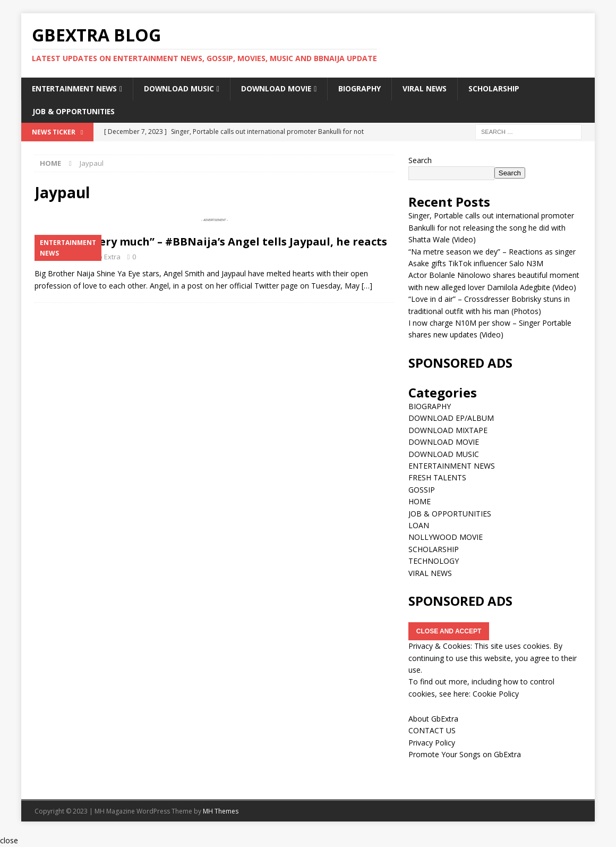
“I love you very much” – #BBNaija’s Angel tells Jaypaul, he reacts (211, 242)
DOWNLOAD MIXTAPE (448, 430)
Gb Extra (107, 257)
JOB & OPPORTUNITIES (74, 111)
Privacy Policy (432, 743)
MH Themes (221, 811)
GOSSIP (422, 490)
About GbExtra (433, 719)
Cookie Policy (496, 694)
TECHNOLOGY (434, 561)
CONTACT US (432, 731)
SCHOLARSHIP (501, 88)
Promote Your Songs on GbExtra (465, 755)
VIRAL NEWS (431, 88)
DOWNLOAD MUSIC (183, 88)
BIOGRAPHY (365, 88)
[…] (367, 286)
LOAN (419, 525)
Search (420, 160)
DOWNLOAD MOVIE (281, 88)
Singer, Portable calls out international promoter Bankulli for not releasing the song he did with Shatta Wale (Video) (491, 228)
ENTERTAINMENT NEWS (76, 88)
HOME (420, 502)
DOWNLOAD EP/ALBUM (451, 418)
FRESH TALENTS (437, 478)
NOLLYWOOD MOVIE (446, 537)
